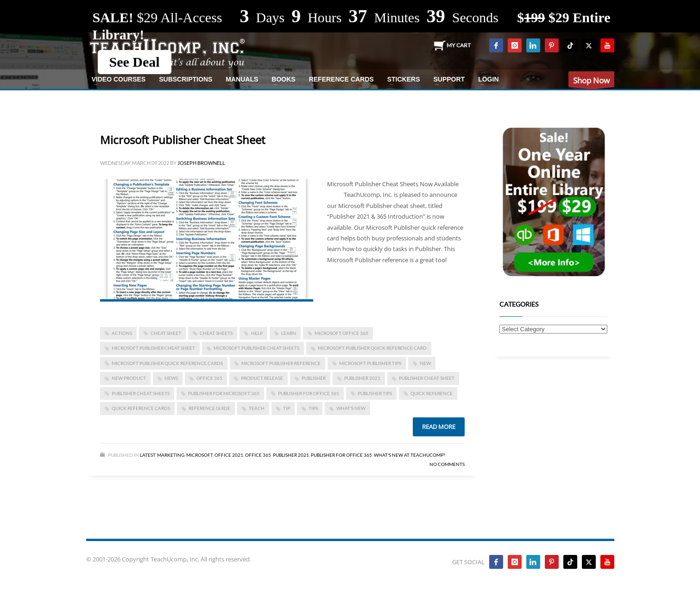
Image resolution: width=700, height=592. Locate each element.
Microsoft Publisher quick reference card (372, 348)
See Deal (135, 62)
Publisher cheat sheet (427, 378)
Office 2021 (229, 455)
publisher (314, 378)
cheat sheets (216, 333)
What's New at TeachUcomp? (410, 455)
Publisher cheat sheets (141, 393)
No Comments (447, 464)
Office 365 (258, 455)
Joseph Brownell (201, 163)
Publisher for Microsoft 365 (224, 393)
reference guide (209, 408)
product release (262, 378)
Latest (148, 455)
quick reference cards (141, 408)
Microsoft (199, 455)
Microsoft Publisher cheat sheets (256, 348)
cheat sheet (166, 333)
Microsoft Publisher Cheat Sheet (183, 140)
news (171, 378)
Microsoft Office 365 (341, 333)
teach (257, 408)
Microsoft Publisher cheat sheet (153, 348)
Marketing (171, 455)
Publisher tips (375, 393)
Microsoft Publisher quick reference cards (167, 363)
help (257, 333)
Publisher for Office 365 (309, 393)
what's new (351, 408)
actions (122, 333)
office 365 (209, 378)
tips (313, 408)
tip (287, 408)
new (425, 363)
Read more (439, 427)
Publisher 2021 (362, 378)
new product (129, 378)
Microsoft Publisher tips (370, 363)
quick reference (432, 393)
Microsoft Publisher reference (281, 363)
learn (289, 333)
